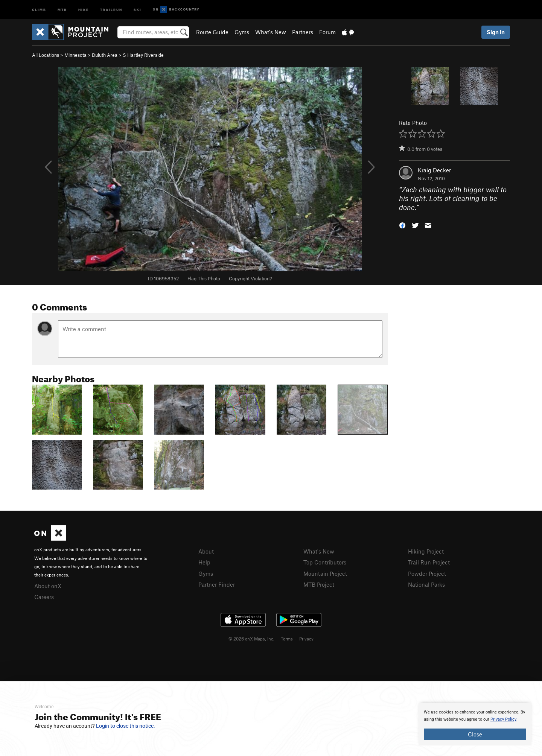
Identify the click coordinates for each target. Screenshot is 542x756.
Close (475, 734)
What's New (271, 32)
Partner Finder (217, 584)
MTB (62, 9)
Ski (138, 9)
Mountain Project (325, 573)
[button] (402, 225)
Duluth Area (105, 55)
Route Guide (212, 32)
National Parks (426, 584)
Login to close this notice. (126, 726)
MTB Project (319, 584)
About (206, 551)
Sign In (496, 32)
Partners (303, 32)
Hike (84, 9)
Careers (44, 597)
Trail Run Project (429, 562)
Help (204, 562)
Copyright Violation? (250, 278)
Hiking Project (426, 551)
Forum (327, 32)
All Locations (46, 55)
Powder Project (427, 573)
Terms (287, 639)
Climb (39, 9)
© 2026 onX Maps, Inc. (251, 639)
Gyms (242, 32)
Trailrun (111, 9)
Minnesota (75, 55)
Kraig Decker (434, 170)
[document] (475, 724)
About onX (48, 586)
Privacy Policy (503, 719)
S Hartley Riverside (143, 55)
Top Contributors (325, 562)
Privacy (306, 639)
